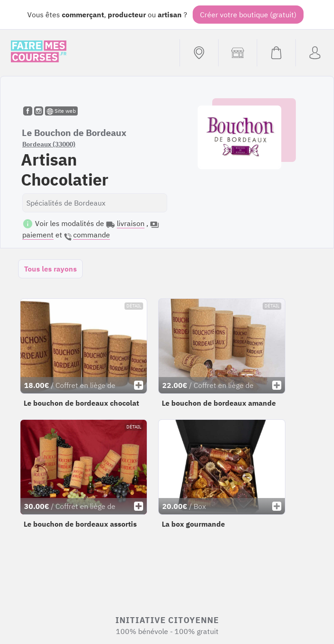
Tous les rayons (50, 269)
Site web (61, 111)
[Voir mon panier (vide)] (276, 53)
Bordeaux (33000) (49, 144)
